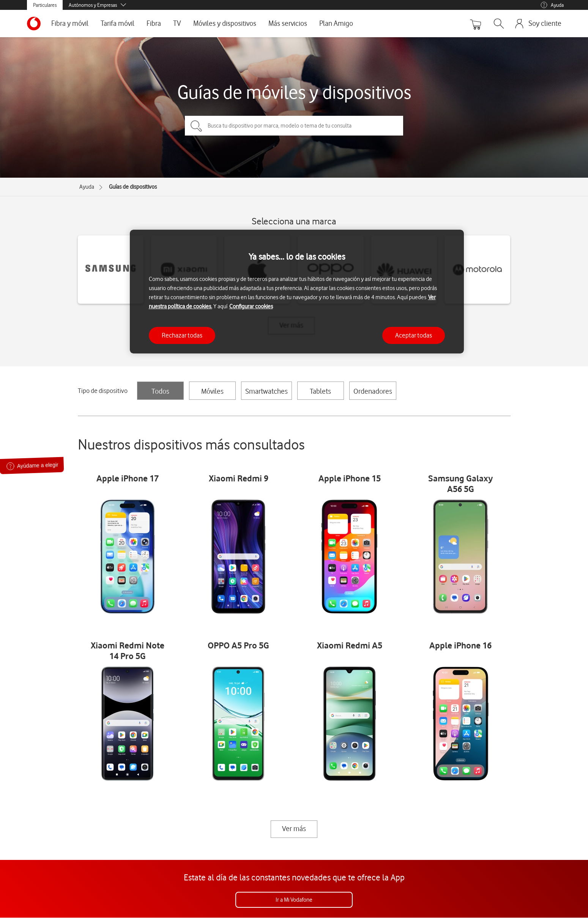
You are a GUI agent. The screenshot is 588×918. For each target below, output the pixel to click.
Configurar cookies (251, 306)
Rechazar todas (182, 335)
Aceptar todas (414, 335)
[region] (297, 292)
